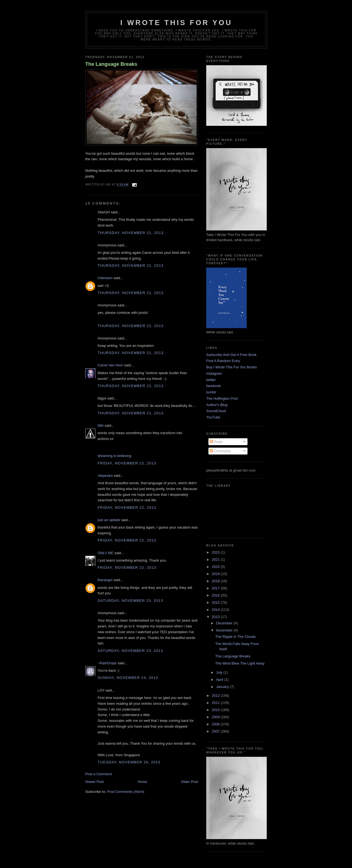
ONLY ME (105, 553)
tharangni (105, 580)
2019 (216, 574)
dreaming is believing (114, 456)
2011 (216, 703)
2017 (216, 588)
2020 (216, 567)
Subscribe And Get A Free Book (231, 355)
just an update (109, 520)
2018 (216, 581)
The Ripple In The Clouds (235, 637)
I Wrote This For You (176, 23)
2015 (216, 602)
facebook (214, 386)
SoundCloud (216, 411)
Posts (216, 442)
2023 (216, 552)
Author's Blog (217, 405)
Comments (220, 451)
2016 (216, 595)
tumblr (211, 392)
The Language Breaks (111, 64)
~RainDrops (107, 663)
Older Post (190, 782)
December (225, 623)
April (220, 680)
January (223, 687)
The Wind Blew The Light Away (240, 663)
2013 (216, 617)
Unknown (105, 278)
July (220, 672)
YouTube (213, 417)
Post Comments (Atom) (126, 792)
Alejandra (105, 476)
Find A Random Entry (223, 361)
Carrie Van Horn (110, 365)
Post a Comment (99, 774)
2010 (216, 710)
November (225, 630)
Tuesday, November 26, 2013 (129, 762)
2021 (216, 560)
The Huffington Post (222, 398)
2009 (216, 717)
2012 (216, 696)
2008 (216, 724)
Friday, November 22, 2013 (127, 463)
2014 (216, 610)
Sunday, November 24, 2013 (128, 678)
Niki (101, 425)
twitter (211, 380)
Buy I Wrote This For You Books (232, 367)
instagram (214, 373)
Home (143, 782)
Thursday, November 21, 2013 (131, 233)
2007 (216, 731)
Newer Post (94, 782)
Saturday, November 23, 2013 (130, 601)
